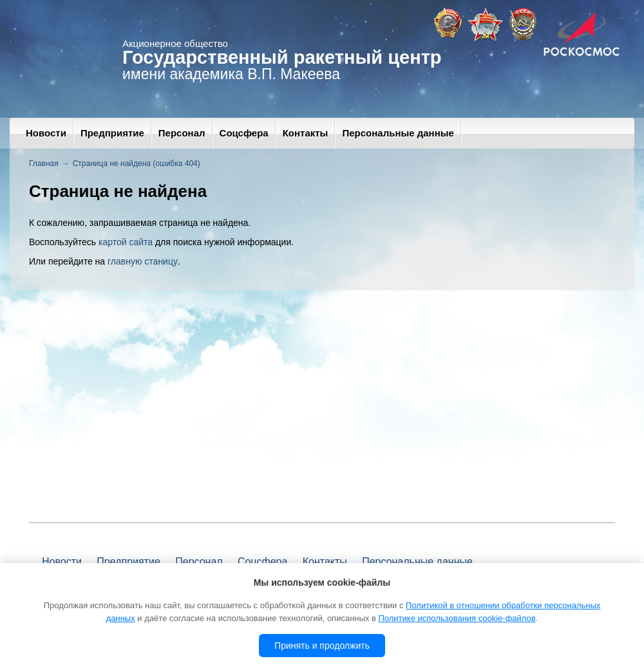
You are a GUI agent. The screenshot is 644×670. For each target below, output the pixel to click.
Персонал (182, 133)
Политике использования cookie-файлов (457, 618)
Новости (46, 133)
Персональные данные (398, 133)
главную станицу (143, 261)
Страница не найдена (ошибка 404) (137, 163)
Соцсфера (244, 133)
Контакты (306, 133)
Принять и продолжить (322, 646)
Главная (44, 163)
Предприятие (112, 133)
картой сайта (126, 242)
